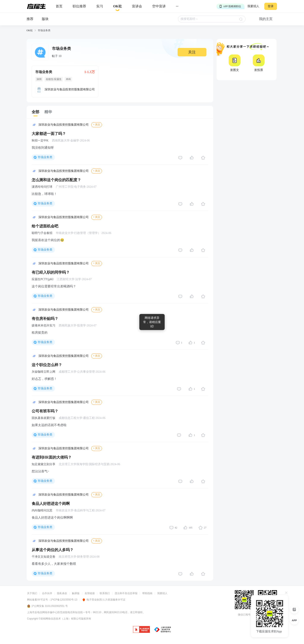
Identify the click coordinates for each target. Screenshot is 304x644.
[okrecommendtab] (117, 6)
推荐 (30, 19)
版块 (45, 19)
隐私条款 (62, 593)
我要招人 (253, 6)
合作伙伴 (47, 593)
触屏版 (76, 593)
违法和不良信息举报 (126, 593)
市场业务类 (45, 157)
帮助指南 (147, 593)
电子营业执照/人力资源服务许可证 (104, 600)
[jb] (141, 630)
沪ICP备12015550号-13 (64, 600)
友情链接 (90, 593)
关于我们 (32, 593)
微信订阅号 (244, 615)
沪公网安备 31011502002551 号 (47, 606)
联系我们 (105, 593)
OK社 (30, 30)
